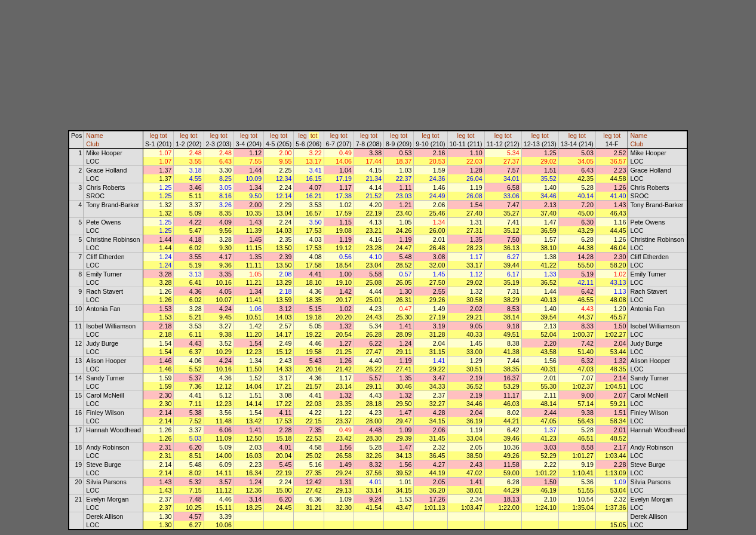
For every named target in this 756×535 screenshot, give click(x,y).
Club (93, 144)
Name (94, 136)
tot (164, 136)
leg (154, 136)
